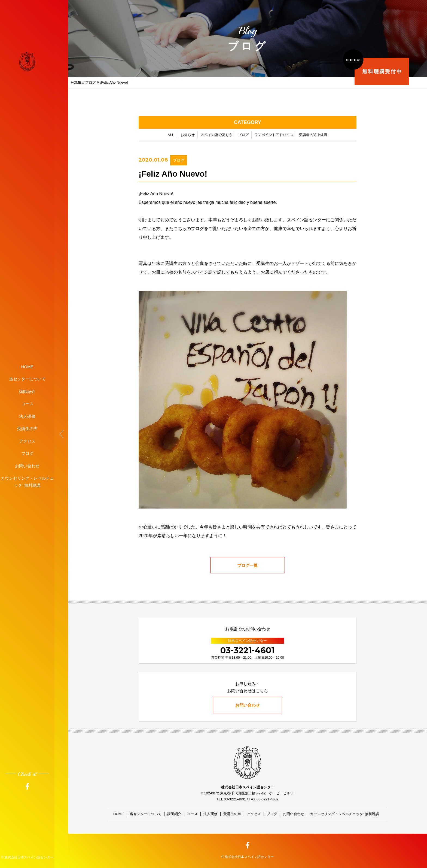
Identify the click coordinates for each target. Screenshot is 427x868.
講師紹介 (27, 391)
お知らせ (188, 135)
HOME (27, 366)
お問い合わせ (27, 466)
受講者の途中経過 (313, 135)
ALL (171, 135)
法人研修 (27, 416)
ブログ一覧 (248, 566)
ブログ (27, 453)
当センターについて (27, 379)
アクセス (27, 441)
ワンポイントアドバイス (274, 135)
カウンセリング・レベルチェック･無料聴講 (27, 482)
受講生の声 (27, 429)
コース (27, 404)
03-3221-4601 (247, 650)
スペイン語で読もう (216, 135)
